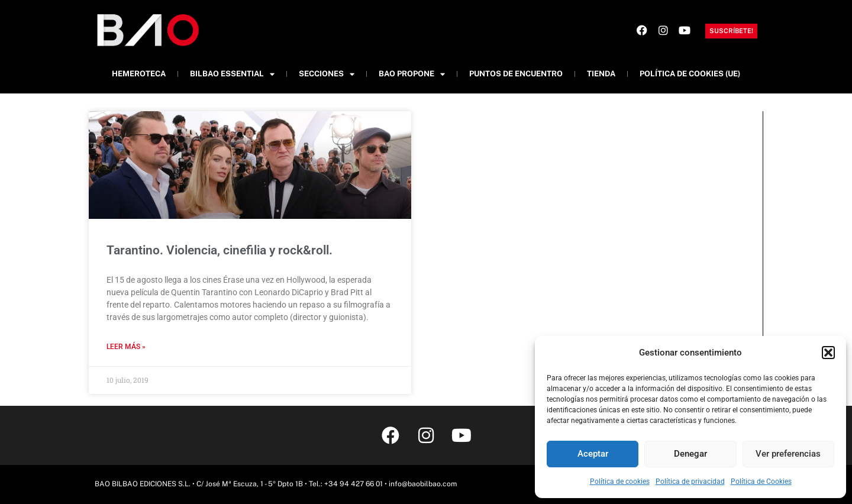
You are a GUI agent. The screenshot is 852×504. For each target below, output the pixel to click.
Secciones (327, 74)
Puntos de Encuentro (516, 74)
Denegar (690, 454)
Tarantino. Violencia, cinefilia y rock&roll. (220, 250)
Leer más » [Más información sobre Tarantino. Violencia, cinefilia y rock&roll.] (126, 347)
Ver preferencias (788, 454)
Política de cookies (620, 482)
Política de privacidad (690, 482)
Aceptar (593, 454)
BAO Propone (412, 74)
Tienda (601, 74)
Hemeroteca (139, 74)
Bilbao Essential (232, 74)
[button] (828, 353)
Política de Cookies (761, 482)
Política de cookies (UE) (690, 74)
